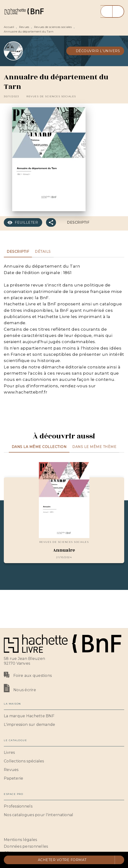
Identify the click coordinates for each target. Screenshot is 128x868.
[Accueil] (24, 11)
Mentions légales (20, 840)
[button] (95, 51)
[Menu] (112, 11)
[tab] (18, 252)
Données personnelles (26, 846)
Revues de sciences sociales (53, 27)
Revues (24, 27)
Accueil (9, 27)
